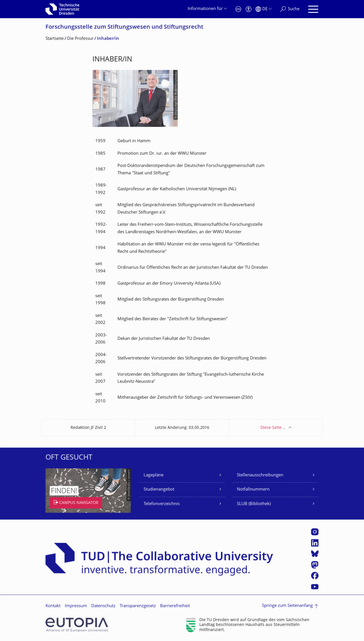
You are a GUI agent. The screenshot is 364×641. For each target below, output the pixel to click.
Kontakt (53, 606)
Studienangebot (159, 490)
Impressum (76, 606)
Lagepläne (154, 475)
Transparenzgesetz (138, 606)
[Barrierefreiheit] (249, 9)
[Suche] (290, 9)
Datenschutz (103, 606)
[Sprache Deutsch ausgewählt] (263, 9)
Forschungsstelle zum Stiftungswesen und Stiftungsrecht (124, 27)
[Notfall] (238, 9)
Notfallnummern (253, 490)
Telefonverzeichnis (162, 504)
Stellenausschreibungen (260, 475)
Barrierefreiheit (175, 606)
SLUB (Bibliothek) (254, 504)
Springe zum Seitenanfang (287, 606)
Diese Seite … (273, 428)
